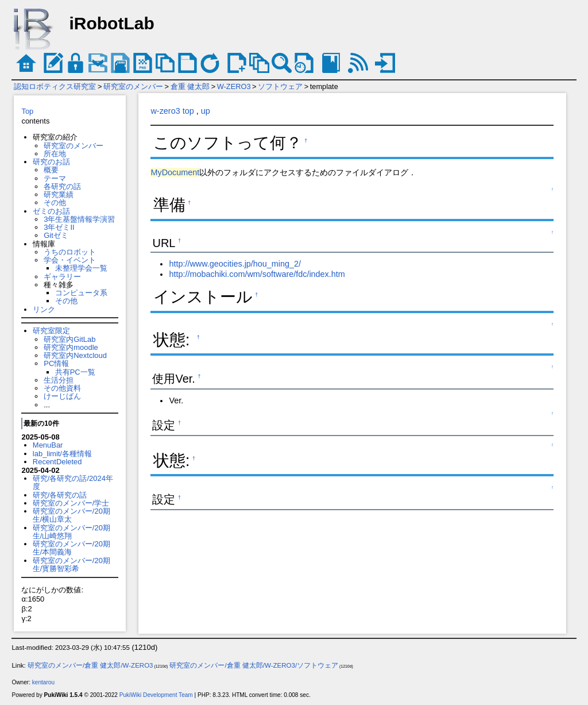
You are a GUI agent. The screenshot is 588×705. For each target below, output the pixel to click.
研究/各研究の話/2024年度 (73, 482)
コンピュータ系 (81, 293)
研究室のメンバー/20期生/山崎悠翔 (71, 532)
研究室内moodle (71, 347)
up (206, 111)
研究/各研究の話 (60, 495)
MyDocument (175, 172)
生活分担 (59, 380)
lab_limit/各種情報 (62, 454)
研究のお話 (51, 162)
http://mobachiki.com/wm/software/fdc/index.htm (257, 274)
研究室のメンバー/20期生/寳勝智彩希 (71, 565)
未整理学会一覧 (81, 268)
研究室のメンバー (133, 86)
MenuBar (48, 445)
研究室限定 (51, 331)
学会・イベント (70, 260)
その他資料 (62, 388)
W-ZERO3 (234, 86)
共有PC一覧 (75, 372)
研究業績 (59, 194)
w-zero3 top (172, 111)
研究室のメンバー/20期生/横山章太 (71, 515)
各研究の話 (62, 186)
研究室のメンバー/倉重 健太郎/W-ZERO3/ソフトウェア (254, 665)
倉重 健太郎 (190, 86)
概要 (51, 170)
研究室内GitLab (69, 339)
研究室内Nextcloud (75, 355)
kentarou (43, 682)
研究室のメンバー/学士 (71, 503)
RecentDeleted (57, 462)
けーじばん (62, 396)
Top (27, 111)
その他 (55, 203)
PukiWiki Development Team (156, 695)
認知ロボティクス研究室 (55, 86)
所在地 (55, 154)
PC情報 (56, 363)
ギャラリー (62, 277)
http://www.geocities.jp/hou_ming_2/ (235, 264)
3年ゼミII (59, 227)
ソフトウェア (280, 86)
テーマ (55, 178)
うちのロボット (70, 252)
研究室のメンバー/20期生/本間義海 (71, 548)
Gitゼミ (56, 235)
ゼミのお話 (51, 211)
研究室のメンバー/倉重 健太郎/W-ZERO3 (90, 665)
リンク (44, 309)
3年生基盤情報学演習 (79, 219)
